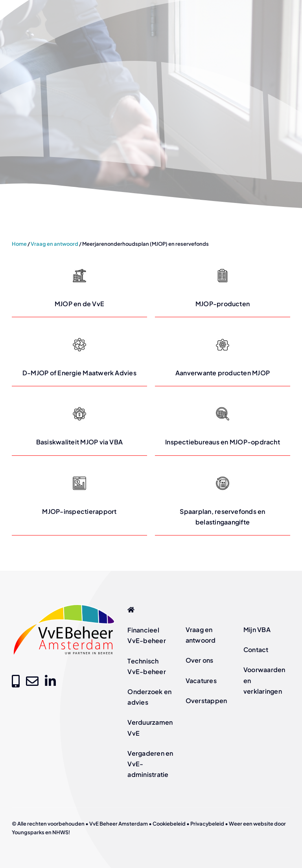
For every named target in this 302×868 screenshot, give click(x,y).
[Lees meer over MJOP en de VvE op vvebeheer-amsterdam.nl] (79, 287)
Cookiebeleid (169, 824)
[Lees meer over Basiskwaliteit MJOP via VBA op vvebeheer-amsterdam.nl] (79, 425)
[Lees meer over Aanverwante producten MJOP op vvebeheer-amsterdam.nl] (223, 356)
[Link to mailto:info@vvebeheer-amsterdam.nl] (32, 681)
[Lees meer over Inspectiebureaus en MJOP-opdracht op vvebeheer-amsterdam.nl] (223, 425)
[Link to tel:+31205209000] (16, 681)
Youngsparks (28, 832)
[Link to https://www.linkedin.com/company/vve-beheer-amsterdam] (50, 681)
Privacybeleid (207, 824)
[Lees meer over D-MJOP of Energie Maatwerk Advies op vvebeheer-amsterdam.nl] (79, 356)
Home (19, 244)
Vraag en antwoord (54, 244)
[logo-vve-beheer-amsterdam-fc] (64, 605)
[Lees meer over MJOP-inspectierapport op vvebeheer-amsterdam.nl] (79, 500)
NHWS (60, 832)
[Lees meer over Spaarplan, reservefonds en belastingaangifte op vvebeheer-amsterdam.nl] (223, 500)
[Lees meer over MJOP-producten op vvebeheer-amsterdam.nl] (223, 287)
